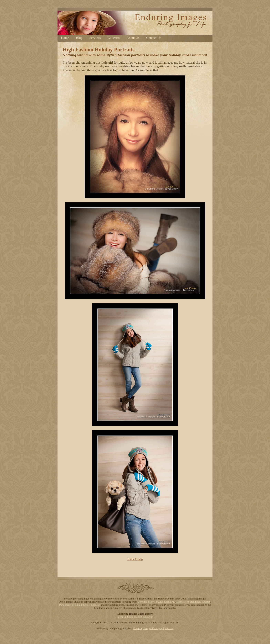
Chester (206, 602)
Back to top (135, 559)
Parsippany (65, 605)
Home (65, 38)
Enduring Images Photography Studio (153, 628)
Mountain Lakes (81, 605)
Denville (142, 602)
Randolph (195, 602)
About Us (133, 38)
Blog (79, 38)
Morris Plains (155, 602)
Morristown (183, 602)
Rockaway (169, 602)
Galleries (114, 38)
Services (95, 38)
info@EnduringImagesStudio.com (135, 617)
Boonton (95, 605)
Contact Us (154, 38)
